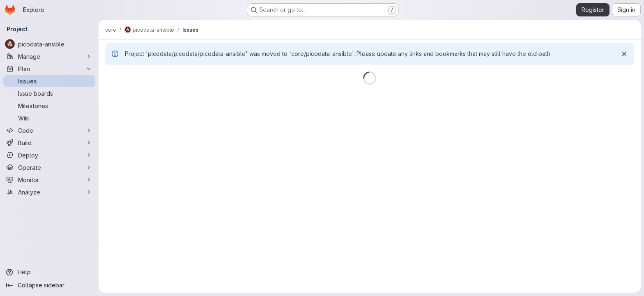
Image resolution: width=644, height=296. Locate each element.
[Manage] (49, 56)
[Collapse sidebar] (49, 285)
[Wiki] (49, 118)
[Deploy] (49, 155)
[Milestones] (49, 106)
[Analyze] (49, 192)
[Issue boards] (49, 93)
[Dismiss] (624, 54)
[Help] (49, 272)
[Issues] (49, 81)
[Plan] (49, 69)
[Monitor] (49, 180)
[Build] (49, 143)
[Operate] (49, 167)
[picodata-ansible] (49, 44)
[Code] (49, 130)
